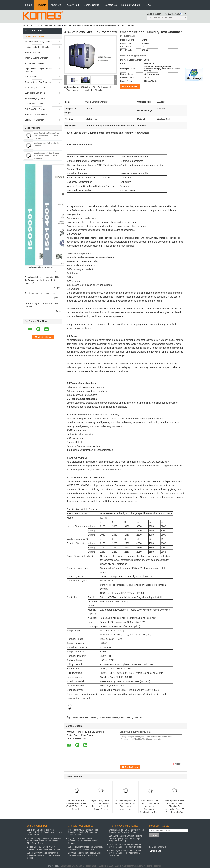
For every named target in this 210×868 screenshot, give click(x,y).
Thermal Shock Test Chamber (38, 82)
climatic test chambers (108, 717)
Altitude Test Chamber (34, 63)
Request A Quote (131, 5)
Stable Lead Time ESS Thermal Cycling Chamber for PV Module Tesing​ (126, 831)
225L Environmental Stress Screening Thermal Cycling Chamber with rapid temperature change (126, 838)
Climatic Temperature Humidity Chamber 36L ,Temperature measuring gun (126, 805)
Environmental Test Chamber (37, 47)
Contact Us (111, 5)
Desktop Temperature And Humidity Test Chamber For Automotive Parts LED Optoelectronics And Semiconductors (175, 808)
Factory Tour (72, 5)
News (148, 5)
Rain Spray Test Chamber (36, 115)
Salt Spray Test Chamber (36, 109)
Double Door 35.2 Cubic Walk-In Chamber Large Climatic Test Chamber (44, 848)
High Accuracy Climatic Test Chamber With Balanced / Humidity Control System (101, 805)
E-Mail (153, 847)
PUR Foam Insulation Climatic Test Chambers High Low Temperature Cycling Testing (83, 832)
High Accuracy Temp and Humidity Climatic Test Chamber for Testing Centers (83, 841)
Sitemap (162, 847)
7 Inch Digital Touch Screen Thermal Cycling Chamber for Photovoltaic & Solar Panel (125, 853)
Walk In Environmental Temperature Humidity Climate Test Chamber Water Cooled (44, 855)
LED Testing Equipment (35, 93)
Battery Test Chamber (34, 120)
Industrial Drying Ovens (35, 98)
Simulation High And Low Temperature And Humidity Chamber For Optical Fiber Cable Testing (44, 841)
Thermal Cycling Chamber (36, 58)
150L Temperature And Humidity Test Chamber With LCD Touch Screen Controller (76, 805)
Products (41, 5)
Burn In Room (31, 77)
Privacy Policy (53, 866)
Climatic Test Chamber (51, 25)
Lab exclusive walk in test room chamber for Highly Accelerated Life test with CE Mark (44, 832)
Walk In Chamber (32, 53)
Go (184, 18)
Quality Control (92, 5)
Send (154, 835)
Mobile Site (155, 851)
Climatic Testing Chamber (131, 717)
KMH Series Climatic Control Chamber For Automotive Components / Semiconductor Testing (150, 806)
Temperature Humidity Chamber (39, 42)
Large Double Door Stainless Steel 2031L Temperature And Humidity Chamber (47, 136)
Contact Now (131, 87)
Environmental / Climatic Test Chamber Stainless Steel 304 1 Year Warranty (85, 854)
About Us (56, 5)
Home (29, 5)
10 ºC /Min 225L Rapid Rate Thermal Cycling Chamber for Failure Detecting (126, 846)
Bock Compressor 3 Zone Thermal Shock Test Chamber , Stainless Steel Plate (47, 156)
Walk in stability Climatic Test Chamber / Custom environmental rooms (86, 848)
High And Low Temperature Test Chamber (39, 70)
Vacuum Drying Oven (34, 104)
